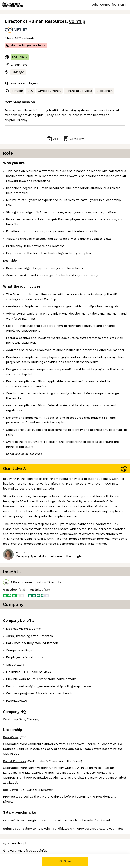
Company (73, 139)
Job (52, 139)
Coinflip (77, 21)
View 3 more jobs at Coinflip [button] (25, 850)
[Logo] (13, 5)
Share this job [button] (15, 843)
